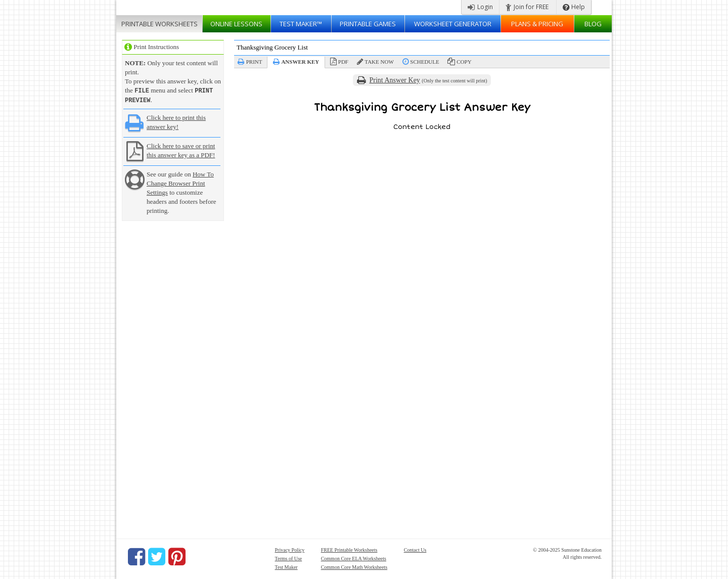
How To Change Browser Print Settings (180, 182)
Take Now (379, 62)
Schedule (424, 62)
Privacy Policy (290, 549)
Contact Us (415, 549)
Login (480, 7)
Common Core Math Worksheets (354, 566)
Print (254, 62)
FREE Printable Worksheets (349, 549)
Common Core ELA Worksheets (354, 558)
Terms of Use (289, 558)
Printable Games (368, 24)
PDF (343, 62)
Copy (464, 62)
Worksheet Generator (453, 24)
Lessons (236, 24)
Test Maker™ (301, 24)
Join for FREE (527, 7)
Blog (593, 24)
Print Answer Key (395, 80)
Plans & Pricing (537, 24)
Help (574, 7)
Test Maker (286, 566)
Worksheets (160, 24)
